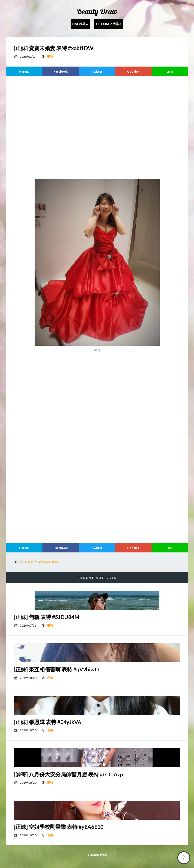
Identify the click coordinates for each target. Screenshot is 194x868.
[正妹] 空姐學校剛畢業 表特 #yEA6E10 (58, 827)
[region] (97, 124)
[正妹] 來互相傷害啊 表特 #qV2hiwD (56, 669)
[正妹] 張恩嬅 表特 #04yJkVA (47, 722)
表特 (50, 57)
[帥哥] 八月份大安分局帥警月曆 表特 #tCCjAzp (68, 774)
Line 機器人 (80, 24)
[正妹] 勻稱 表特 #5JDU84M (46, 617)
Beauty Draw (97, 11)
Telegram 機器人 (109, 24)
